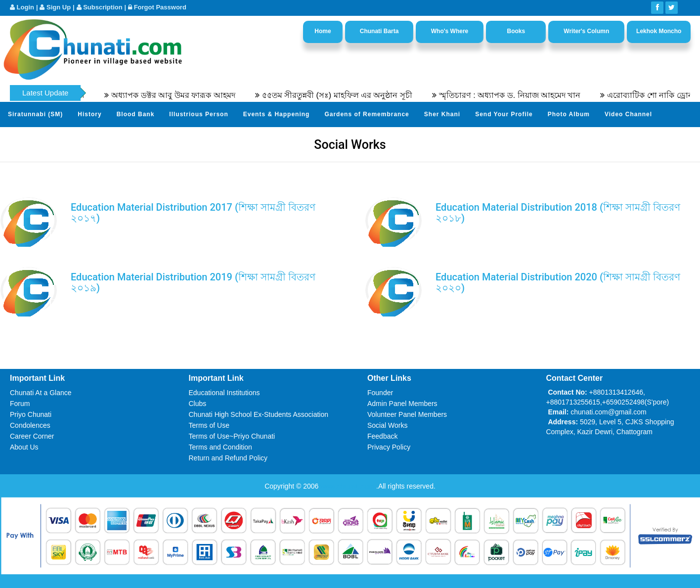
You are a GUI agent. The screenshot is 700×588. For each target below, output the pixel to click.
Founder (380, 393)
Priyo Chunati (31, 414)
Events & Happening (277, 114)
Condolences (30, 425)
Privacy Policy (389, 447)
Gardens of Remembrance (367, 114)
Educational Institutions (224, 393)
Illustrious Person (198, 114)
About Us (24, 447)
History (89, 114)
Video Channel (628, 114)
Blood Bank (136, 114)
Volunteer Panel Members (407, 414)
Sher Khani (442, 114)
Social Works (387, 425)
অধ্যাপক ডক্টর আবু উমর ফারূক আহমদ (178, 95)
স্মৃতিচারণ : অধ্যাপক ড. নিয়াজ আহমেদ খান (515, 95)
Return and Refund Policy (228, 458)
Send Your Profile (504, 114)
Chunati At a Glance (41, 393)
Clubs (198, 404)
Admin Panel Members (402, 404)
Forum (20, 404)
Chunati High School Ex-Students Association (259, 414)
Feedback (382, 436)
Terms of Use (209, 425)
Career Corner (32, 436)
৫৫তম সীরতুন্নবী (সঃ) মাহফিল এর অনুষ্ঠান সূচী (342, 95)
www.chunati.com (348, 486)
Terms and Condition (220, 447)
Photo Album (569, 114)
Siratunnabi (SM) (35, 114)
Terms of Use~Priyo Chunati (232, 436)
